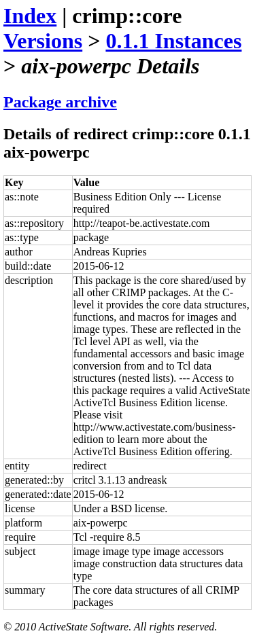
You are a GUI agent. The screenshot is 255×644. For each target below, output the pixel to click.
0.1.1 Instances (173, 41)
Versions (43, 41)
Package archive (60, 102)
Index (30, 16)
